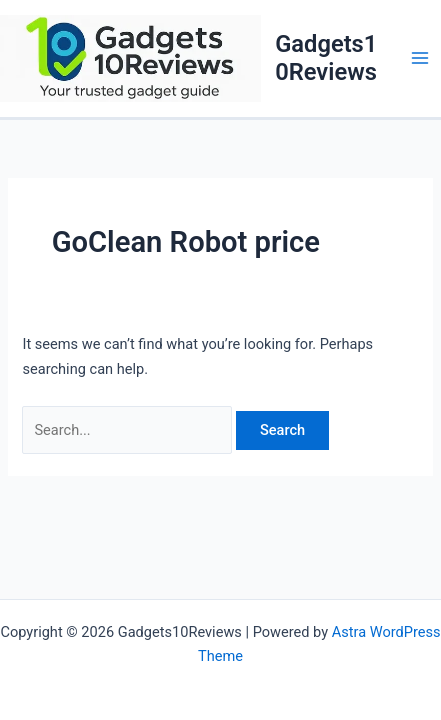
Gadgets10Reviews (326, 58)
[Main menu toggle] (420, 58)
